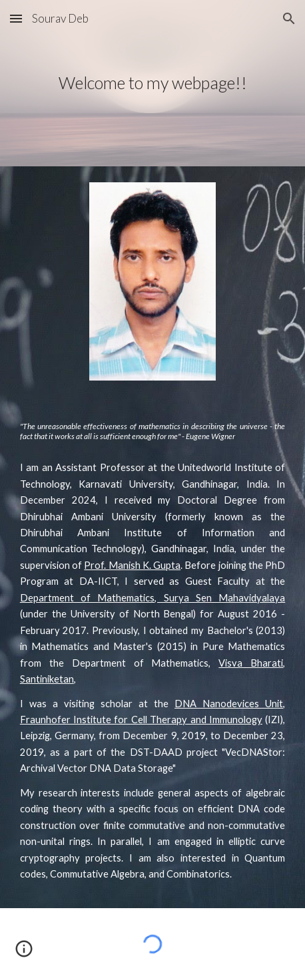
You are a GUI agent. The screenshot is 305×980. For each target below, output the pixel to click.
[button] (16, 18)
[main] (152, 83)
